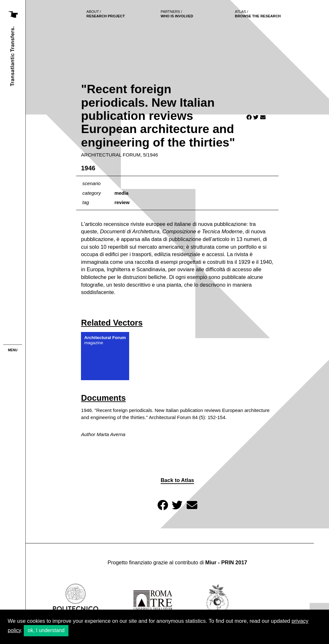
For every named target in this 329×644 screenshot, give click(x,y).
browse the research (258, 14)
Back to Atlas (177, 480)
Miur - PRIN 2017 (226, 563)
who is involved (177, 14)
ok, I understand (46, 630)
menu (13, 350)
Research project (106, 14)
